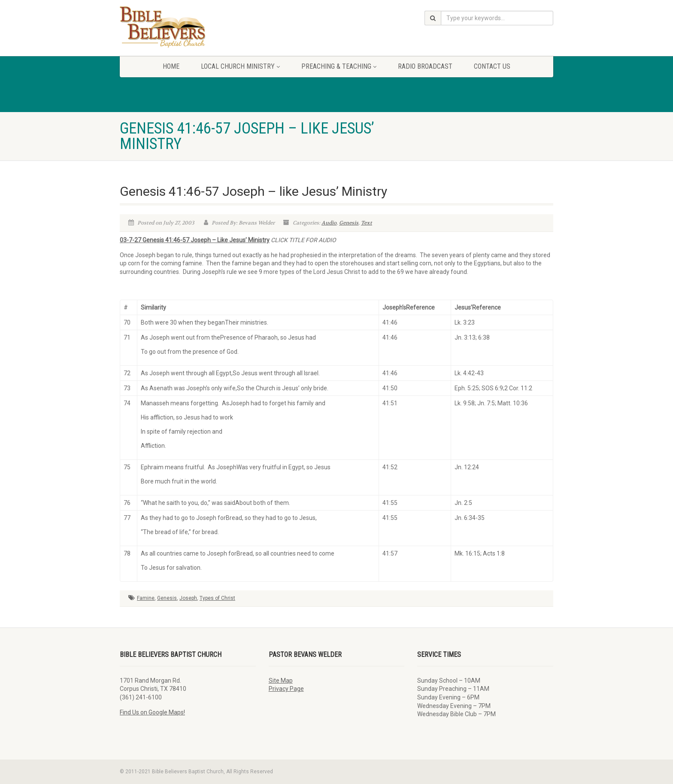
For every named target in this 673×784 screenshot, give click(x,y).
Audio (329, 223)
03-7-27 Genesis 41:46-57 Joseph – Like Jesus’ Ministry (195, 240)
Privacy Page (286, 689)
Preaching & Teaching (339, 66)
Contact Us (492, 66)
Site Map (281, 681)
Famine (146, 598)
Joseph (188, 598)
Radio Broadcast (425, 66)
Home (171, 66)
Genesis (349, 223)
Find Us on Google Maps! (152, 712)
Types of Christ (217, 598)
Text (367, 223)
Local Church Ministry (240, 66)
